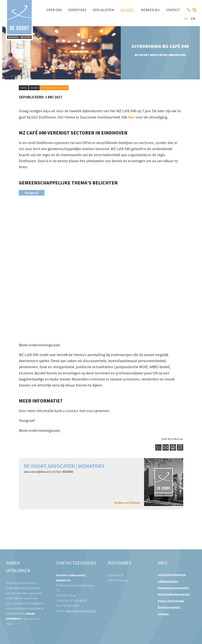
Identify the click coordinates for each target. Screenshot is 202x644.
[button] (101, 193)
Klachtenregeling (169, 607)
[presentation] (32, 193)
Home (24, 88)
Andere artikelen (127, 503)
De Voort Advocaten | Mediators (64, 466)
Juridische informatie (172, 575)
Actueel (34, 88)
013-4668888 (65, 472)
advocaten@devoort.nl (39, 472)
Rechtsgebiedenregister (174, 594)
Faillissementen (168, 581)
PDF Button (180, 447)
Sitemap (163, 614)
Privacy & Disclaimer (171, 601)
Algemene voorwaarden (173, 588)
